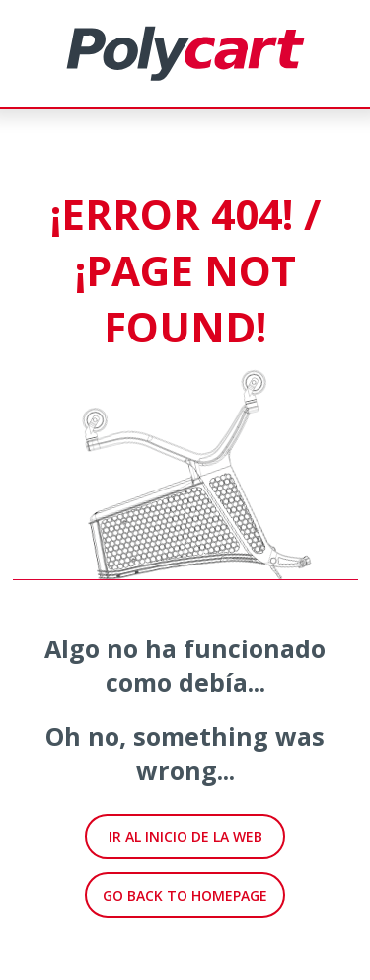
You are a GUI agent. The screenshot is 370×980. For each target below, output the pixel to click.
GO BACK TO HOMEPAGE (185, 896)
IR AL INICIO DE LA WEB (185, 836)
